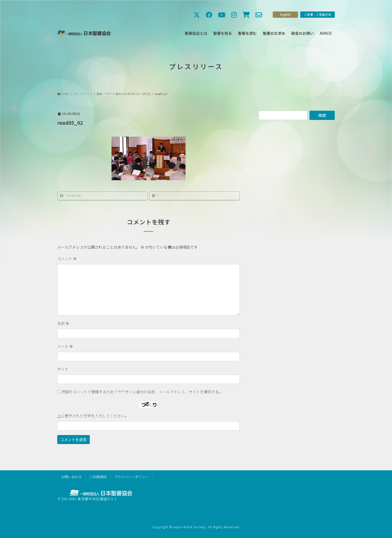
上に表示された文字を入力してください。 (93, 416)
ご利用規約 (98, 477)
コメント (67, 259)
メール (65, 346)
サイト (63, 369)
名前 (63, 323)
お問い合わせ (71, 477)
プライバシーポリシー (131, 477)
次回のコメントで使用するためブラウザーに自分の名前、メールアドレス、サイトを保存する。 (142, 392)
